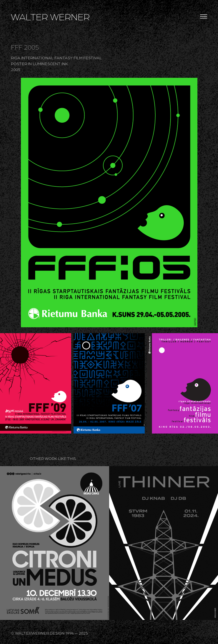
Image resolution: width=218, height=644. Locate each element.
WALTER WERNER (50, 16)
